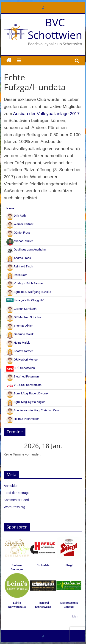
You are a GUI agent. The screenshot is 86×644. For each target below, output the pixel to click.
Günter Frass (19, 233)
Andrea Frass (19, 258)
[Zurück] (12, 446)
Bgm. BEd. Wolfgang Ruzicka (29, 292)
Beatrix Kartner (20, 351)
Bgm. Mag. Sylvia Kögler (26, 402)
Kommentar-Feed (16, 500)
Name (10, 208)
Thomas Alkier (20, 326)
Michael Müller (20, 241)
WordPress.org (15, 507)
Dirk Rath (16, 216)
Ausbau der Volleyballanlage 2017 (46, 114)
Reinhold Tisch (20, 266)
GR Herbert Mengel (22, 360)
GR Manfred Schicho (24, 317)
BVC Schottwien (55, 28)
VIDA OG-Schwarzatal (24, 385)
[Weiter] (74, 446)
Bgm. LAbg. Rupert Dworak (28, 393)
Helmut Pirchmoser (23, 419)
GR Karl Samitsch (22, 309)
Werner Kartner (20, 224)
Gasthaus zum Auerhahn (26, 249)
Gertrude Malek (20, 334)
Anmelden (11, 486)
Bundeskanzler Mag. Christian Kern (33, 410)
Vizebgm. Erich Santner (25, 283)
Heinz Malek (18, 343)
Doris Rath (17, 275)
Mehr (75, 617)
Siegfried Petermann (24, 376)
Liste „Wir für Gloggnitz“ (26, 300)
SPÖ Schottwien (21, 368)
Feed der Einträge (17, 493)
